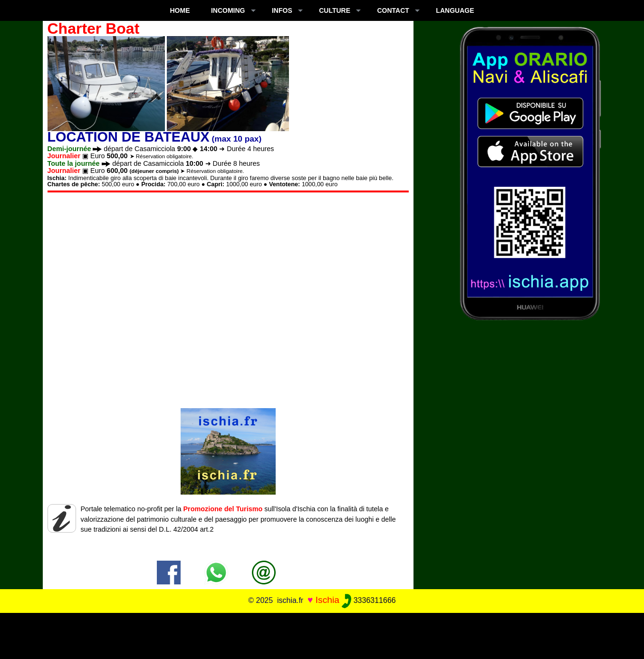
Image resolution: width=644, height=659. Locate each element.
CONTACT (393, 10)
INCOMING (228, 10)
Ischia (327, 600)
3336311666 (369, 600)
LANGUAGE (455, 10)
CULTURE (335, 10)
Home (180, 10)
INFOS (282, 10)
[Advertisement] (322, 634)
